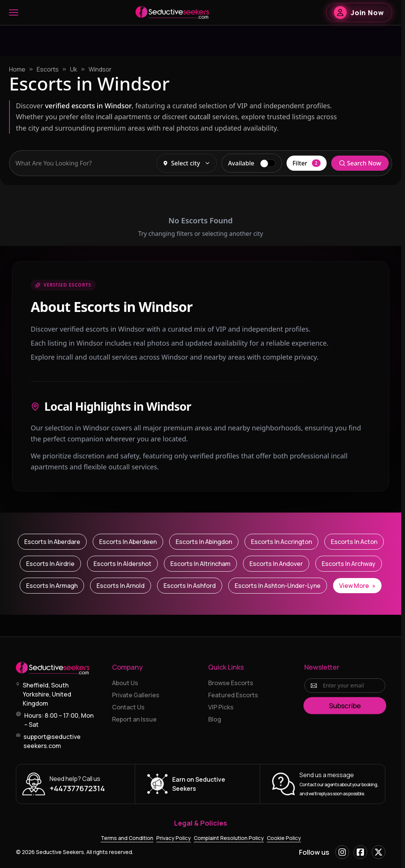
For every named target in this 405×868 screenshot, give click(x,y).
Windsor (100, 69)
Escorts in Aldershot (122, 564)
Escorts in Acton (354, 542)
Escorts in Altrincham (200, 564)
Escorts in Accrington (281, 542)
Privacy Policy (174, 838)
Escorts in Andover (276, 564)
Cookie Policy (284, 838)
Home (17, 69)
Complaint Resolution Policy (229, 838)
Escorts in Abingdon (204, 542)
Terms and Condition (127, 838)
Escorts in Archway (349, 564)
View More (357, 586)
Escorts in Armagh (52, 586)
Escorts (48, 69)
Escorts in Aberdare (52, 542)
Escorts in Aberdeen (128, 542)
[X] (379, 852)
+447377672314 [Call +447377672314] (77, 788)
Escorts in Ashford (190, 586)
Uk (74, 69)
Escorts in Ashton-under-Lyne (278, 586)
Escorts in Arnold (121, 586)
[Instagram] (342, 852)
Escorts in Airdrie (50, 564)
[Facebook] (360, 852)
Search (360, 163)
